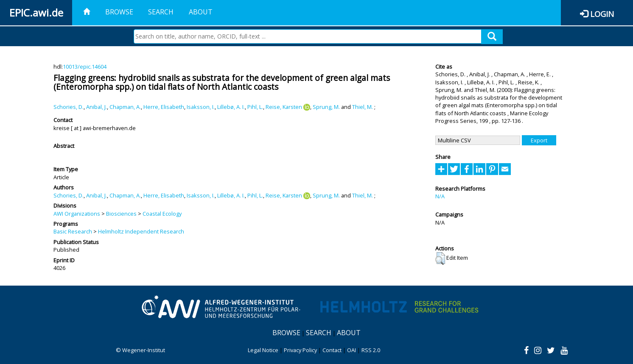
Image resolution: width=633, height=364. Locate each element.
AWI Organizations (77, 214)
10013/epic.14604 (85, 67)
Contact (332, 350)
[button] (440, 258)
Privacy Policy (300, 350)
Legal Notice (263, 350)
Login (602, 14)
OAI (352, 350)
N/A (440, 196)
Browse (119, 12)
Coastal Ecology (162, 214)
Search (161, 12)
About (201, 12)
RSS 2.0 (371, 350)
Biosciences (121, 214)
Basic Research (73, 231)
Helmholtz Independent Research (141, 231)
